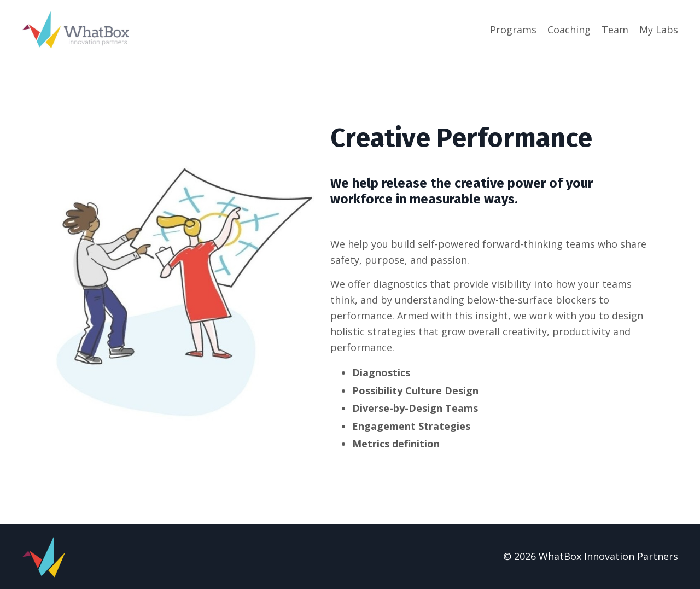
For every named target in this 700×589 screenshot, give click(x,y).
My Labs (659, 30)
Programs (513, 30)
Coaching (569, 30)
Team (615, 30)
